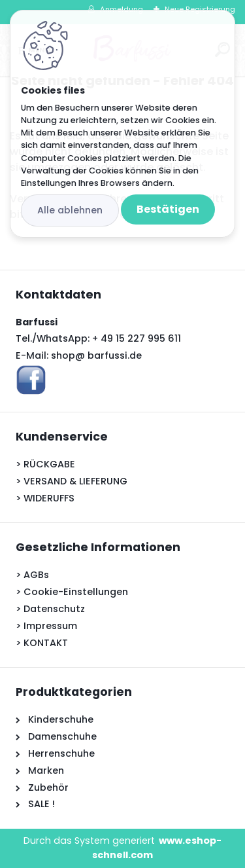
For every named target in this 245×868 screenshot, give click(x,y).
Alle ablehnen (70, 210)
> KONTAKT (42, 643)
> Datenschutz (50, 609)
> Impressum (46, 626)
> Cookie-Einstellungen (72, 592)
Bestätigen (168, 209)
